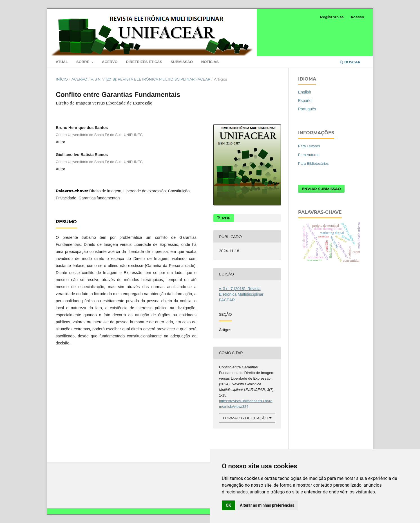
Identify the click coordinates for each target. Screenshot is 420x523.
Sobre (83, 62)
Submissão (182, 62)
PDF (226, 218)
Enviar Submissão (321, 189)
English (305, 92)
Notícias (210, 62)
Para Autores (309, 155)
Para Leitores (309, 146)
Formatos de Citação (245, 418)
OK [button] (228, 505)
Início (62, 79)
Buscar (350, 62)
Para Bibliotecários (313, 163)
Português (307, 109)
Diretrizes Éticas (144, 62)
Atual (62, 62)
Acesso (357, 17)
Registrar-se (332, 17)
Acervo (110, 62)
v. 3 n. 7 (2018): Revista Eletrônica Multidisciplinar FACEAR (150, 79)
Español (305, 101)
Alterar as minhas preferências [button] (267, 505)
